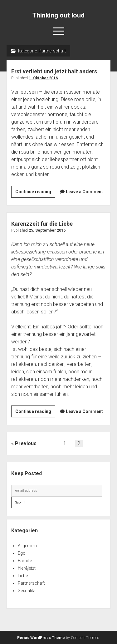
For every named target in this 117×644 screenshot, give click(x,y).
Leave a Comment (84, 192)
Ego (22, 553)
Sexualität (27, 591)
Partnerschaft (31, 583)
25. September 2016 (47, 230)
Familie (25, 561)
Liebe (23, 576)
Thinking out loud (58, 15)
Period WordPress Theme (41, 638)
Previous (26, 443)
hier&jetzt (27, 568)
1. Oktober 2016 (43, 78)
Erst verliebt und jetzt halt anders (54, 71)
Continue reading (35, 193)
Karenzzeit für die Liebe (42, 224)
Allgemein (27, 546)
